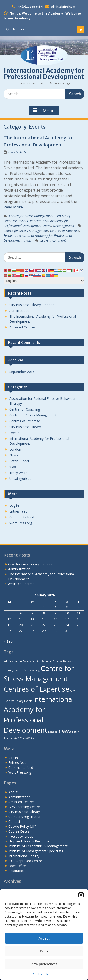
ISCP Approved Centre (25, 861)
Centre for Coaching (25, 409)
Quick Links (15, 29)
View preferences (44, 964)
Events (23, 221)
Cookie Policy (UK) (22, 826)
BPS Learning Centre (24, 807)
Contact (14, 822)
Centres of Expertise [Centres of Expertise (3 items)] (36, 689)
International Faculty (24, 856)
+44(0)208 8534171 (29, 7)
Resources (16, 871)
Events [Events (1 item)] (28, 701)
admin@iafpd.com (63, 7)
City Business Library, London (32, 305)
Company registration (25, 817)
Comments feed (22, 517)
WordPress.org (21, 523)
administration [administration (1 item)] (13, 661)
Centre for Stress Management (31, 216)
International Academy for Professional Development (44, 74)
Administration (20, 311)
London (15, 449)
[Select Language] (44, 281)
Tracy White (18, 473)
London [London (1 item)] (53, 732)
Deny (44, 951)
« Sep (8, 641)
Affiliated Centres (22, 327)
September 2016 (22, 372)
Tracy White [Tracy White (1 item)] (27, 738)
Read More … (15, 207)
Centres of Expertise (65, 231)
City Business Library (25, 427)
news (28, 240)
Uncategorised (64, 226)
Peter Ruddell (19, 461)
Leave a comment (53, 240)
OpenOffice (17, 866)
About (13, 792)
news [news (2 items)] (65, 731)
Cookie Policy (42, 974)
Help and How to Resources (30, 841)
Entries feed (18, 511)
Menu (43, 110)
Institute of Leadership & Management (38, 846)
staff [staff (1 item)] (17, 738)
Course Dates (19, 831)
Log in (14, 505)
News (47, 226)
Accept (44, 938)
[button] (81, 895)
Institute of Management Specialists (36, 851)
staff (13, 467)
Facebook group (21, 836)
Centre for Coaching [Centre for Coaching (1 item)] (27, 670)
